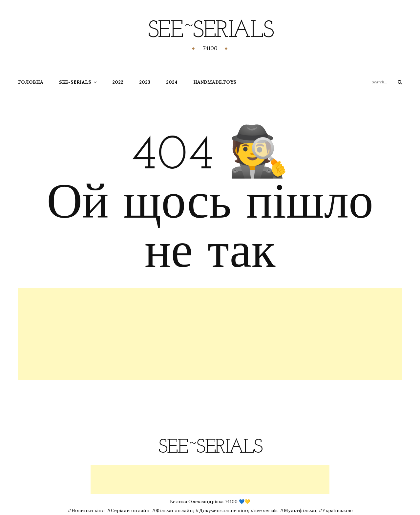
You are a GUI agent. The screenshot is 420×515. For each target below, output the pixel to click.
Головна (31, 82)
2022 (118, 82)
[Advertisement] (210, 334)
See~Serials (210, 31)
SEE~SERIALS (75, 82)
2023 (145, 82)
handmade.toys (215, 82)
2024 (172, 82)
